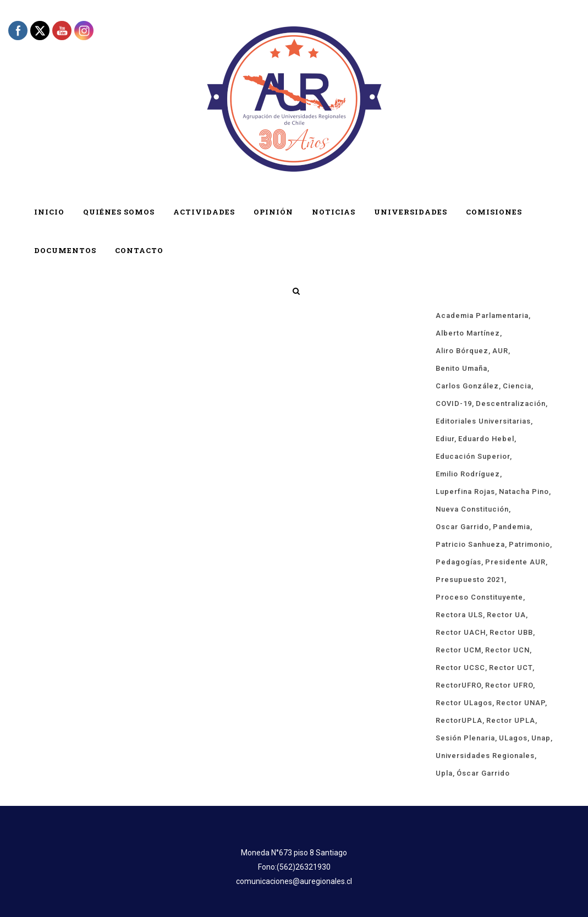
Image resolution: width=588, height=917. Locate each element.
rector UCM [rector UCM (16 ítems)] (458, 650)
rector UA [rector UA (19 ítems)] (506, 615)
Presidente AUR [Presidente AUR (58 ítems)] (515, 562)
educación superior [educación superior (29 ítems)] (473, 456)
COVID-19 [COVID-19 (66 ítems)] (454, 403)
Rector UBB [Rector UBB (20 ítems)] (511, 632)
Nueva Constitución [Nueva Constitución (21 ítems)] (472, 509)
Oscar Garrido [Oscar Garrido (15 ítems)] (462, 527)
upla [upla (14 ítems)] (444, 773)
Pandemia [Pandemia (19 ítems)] (512, 527)
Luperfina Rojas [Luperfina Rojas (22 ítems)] (465, 492)
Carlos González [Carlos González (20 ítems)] (467, 386)
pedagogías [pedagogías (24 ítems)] (458, 562)
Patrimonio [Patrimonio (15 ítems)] (529, 544)
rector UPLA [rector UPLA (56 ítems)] (511, 720)
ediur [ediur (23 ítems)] (445, 439)
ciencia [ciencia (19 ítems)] (517, 386)
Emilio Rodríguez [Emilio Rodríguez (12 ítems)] (468, 474)
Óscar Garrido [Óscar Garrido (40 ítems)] (483, 773)
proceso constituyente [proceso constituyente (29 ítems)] (479, 597)
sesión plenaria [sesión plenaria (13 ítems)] (465, 738)
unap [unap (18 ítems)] (541, 738)
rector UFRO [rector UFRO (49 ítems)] (509, 685)
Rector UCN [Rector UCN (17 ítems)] (507, 650)
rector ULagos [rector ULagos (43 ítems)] (464, 703)
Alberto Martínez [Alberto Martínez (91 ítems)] (468, 333)
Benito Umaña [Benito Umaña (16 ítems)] (461, 368)
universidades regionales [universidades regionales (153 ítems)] (485, 756)
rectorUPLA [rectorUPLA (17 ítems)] (459, 720)
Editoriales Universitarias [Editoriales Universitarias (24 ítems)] (483, 421)
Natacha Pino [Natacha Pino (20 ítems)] (524, 492)
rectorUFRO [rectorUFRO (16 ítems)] (458, 685)
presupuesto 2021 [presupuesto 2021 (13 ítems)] (470, 580)
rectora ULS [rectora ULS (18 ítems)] (459, 615)
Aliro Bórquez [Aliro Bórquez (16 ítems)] (462, 351)
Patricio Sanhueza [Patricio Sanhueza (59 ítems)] (470, 544)
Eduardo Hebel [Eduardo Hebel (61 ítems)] (486, 439)
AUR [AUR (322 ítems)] (500, 351)
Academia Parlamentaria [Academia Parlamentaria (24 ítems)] (482, 315)
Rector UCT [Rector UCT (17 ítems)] (511, 668)
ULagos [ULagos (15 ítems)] (513, 738)
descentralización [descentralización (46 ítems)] (511, 403)
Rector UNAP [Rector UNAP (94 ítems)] (521, 703)
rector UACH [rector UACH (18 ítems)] (461, 632)
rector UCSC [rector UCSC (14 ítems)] (460, 668)
